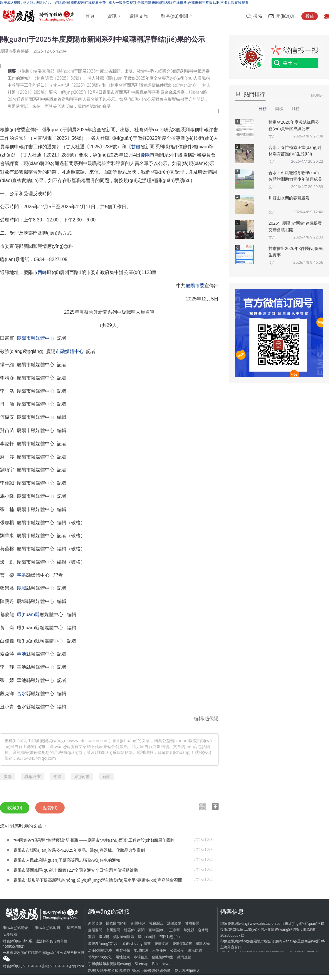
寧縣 (21, 575)
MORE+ (317, 95)
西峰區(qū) (157, 930)
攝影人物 (203, 943)
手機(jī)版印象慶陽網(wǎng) (110, 964)
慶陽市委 (195, 286)
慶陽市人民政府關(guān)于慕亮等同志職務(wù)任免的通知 (67, 860)
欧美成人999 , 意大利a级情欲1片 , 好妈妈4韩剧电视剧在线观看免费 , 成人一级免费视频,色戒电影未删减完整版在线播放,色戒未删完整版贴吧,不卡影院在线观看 (124, 2)
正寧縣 (174, 930)
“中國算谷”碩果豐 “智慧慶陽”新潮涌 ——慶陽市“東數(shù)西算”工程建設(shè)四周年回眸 (94, 840)
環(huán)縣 (28, 615)
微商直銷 (184, 957)
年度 (58, 776)
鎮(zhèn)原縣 (124, 937)
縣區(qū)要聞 (174, 16)
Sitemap (142, 964)
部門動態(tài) (170, 937)
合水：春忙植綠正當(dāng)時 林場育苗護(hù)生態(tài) (295, 151)
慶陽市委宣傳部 (14, 51)
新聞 (106, 776)
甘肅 (136, 147)
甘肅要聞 (192, 923)
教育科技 (123, 950)
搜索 (258, 16)
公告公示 (177, 950)
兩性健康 (123, 957)
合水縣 (203, 930)
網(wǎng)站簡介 (15, 928)
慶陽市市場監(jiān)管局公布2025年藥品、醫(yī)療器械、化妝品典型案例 (79, 850)
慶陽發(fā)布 (182, 943)
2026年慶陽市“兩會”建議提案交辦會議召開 (295, 226)
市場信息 (141, 957)
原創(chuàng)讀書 (136, 943)
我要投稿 (10, 934)
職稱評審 (33, 776)
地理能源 (141, 950)
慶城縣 (104, 937)
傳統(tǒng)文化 (100, 957)
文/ (271, 136)
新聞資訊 (95, 923)
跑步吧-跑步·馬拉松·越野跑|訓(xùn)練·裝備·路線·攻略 (130, 970)
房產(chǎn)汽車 (100, 950)
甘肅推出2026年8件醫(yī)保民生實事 (296, 252)
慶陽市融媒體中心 (36, 338)
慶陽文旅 (139, 16)
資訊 (112, 16)
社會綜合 (156, 923)
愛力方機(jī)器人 (187, 970)
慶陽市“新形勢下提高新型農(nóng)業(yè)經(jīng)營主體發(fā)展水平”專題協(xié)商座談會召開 (98, 880)
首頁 (90, 16)
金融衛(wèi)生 (162, 957)
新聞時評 (138, 923)
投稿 (310, 16)
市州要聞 (113, 930)
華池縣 (189, 930)
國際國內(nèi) (117, 923)
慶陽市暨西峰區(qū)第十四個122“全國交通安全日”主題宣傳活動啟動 (76, 870)
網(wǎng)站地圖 (47, 928)
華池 (21, 654)
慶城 (21, 588)
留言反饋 (74, 928)
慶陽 (145, 155)
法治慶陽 (174, 923)
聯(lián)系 (286, 16)
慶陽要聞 (95, 930)
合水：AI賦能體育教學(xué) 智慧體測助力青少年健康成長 (295, 176)
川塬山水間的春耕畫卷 (289, 198)
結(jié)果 (82, 776)
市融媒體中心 (70, 351)
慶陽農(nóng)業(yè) (103, 943)
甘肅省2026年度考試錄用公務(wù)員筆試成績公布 (294, 125)
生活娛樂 (195, 950)
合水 (21, 694)
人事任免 (159, 950)
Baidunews (161, 964)
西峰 (42, 272)
